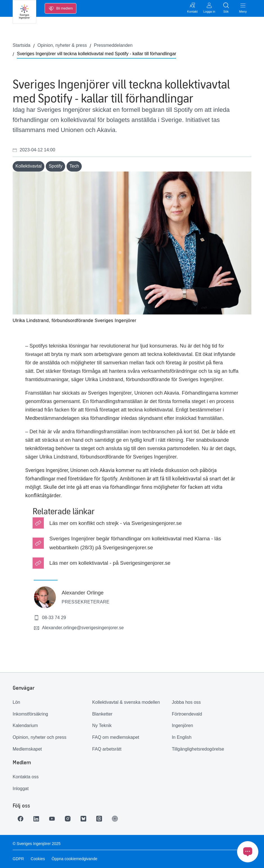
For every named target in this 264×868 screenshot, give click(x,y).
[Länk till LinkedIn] (36, 819)
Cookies (38, 859)
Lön (16, 702)
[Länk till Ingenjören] (115, 819)
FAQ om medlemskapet (116, 737)
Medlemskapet (27, 749)
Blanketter (102, 714)
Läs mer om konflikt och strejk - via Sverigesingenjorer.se (116, 523)
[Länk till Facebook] (21, 819)
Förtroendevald (187, 714)
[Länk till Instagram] (68, 819)
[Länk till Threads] (99, 819)
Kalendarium (25, 725)
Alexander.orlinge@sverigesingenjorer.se (79, 628)
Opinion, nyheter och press (39, 737)
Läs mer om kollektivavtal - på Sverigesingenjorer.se (110, 563)
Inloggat (21, 789)
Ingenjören (183, 725)
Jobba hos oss (186, 702)
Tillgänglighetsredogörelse (198, 749)
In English (182, 737)
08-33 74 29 (50, 618)
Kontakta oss (26, 777)
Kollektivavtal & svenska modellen (126, 702)
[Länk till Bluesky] (83, 819)
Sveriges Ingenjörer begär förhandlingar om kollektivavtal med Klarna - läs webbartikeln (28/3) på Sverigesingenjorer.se (135, 543)
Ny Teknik (102, 725)
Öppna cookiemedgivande (75, 859)
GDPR (18, 859)
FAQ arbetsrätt (107, 749)
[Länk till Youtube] (52, 819)
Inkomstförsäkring (30, 714)
